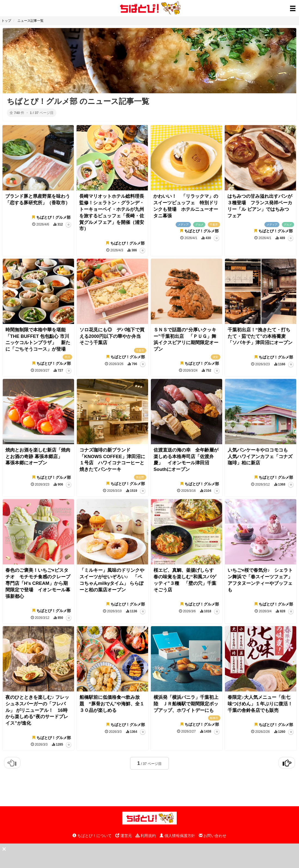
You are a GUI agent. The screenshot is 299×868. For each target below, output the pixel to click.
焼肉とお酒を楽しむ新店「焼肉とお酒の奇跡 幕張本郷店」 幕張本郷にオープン (38, 457)
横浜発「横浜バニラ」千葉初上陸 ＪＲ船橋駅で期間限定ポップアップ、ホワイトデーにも (186, 704)
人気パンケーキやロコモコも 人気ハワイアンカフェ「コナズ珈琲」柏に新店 (260, 457)
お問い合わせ (213, 836)
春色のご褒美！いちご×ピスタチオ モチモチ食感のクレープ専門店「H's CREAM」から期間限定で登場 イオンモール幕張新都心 (38, 583)
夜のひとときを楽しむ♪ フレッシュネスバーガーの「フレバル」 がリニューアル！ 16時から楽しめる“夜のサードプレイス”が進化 (37, 710)
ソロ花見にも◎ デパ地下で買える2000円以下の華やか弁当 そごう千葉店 (112, 336)
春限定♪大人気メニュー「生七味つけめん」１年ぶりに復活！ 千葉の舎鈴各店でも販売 (262, 704)
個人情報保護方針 (177, 836)
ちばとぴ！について (92, 836)
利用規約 (146, 836)
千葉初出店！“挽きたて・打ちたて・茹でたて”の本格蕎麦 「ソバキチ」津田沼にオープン (260, 336)
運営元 (124, 836)
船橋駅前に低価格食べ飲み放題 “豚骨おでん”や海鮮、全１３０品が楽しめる (112, 704)
